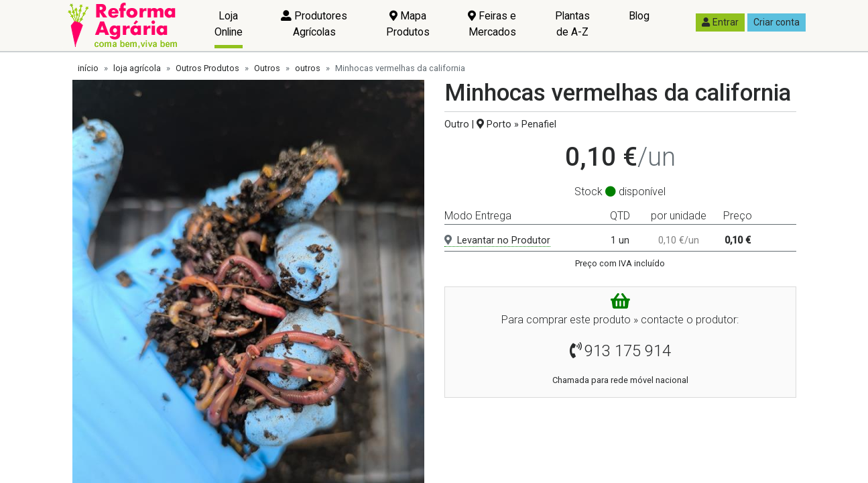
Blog (639, 16)
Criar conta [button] (777, 22)
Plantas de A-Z (572, 24)
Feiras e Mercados (492, 24)
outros (308, 68)
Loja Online (229, 24)
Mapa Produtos (408, 24)
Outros (267, 68)
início (88, 68)
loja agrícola (137, 68)
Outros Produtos (207, 68)
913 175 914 (628, 351)
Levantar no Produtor (497, 240)
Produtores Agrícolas (314, 24)
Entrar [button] (720, 22)
